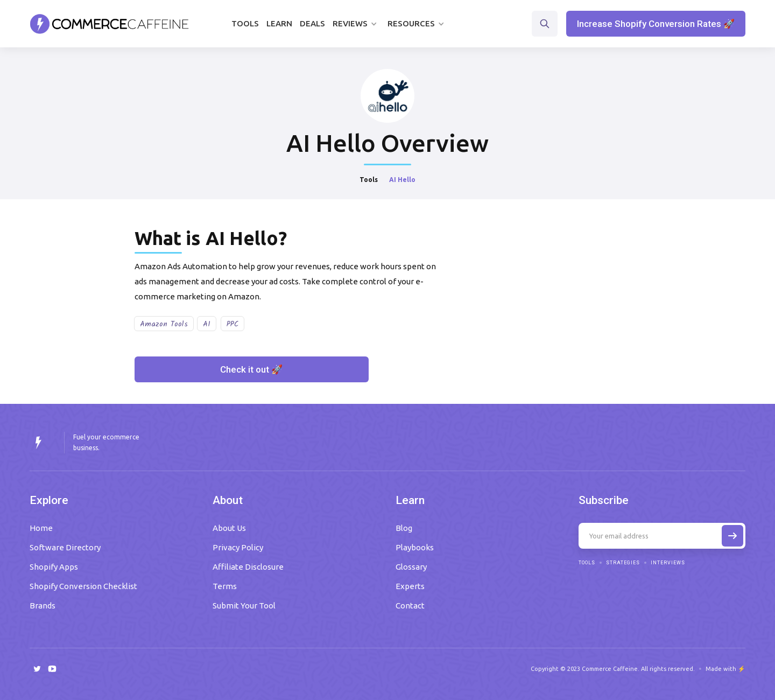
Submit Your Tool (244, 605)
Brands (43, 605)
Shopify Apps (54, 567)
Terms (225, 586)
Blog (404, 528)
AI (207, 324)
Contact (410, 605)
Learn (279, 23)
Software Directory (65, 547)
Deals (312, 23)
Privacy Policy (238, 547)
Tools (245, 23)
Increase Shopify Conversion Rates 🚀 (656, 24)
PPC (232, 324)
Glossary (411, 567)
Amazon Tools (164, 324)
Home (41, 528)
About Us (229, 528)
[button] (356, 24)
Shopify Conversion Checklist (83, 586)
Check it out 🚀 (251, 369)
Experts (410, 586)
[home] (110, 24)
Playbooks (415, 547)
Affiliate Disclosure (248, 567)
